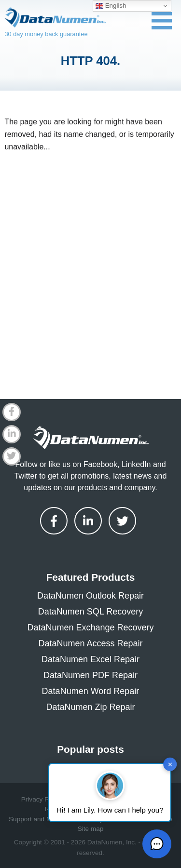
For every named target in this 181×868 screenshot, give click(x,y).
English (111, 6)
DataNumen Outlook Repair (90, 596)
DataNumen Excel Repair (90, 659)
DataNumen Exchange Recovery (90, 628)
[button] (157, 844)
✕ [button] (170, 764)
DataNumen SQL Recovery (90, 612)
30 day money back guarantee (46, 34)
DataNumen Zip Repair (90, 707)
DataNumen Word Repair (91, 691)
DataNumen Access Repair (90, 643)
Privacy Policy (42, 799)
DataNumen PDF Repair (90, 675)
